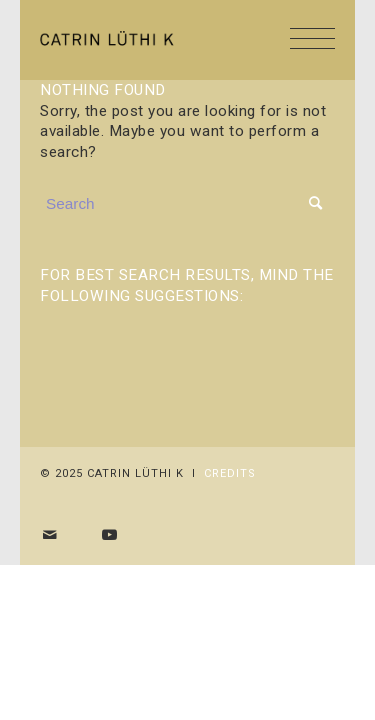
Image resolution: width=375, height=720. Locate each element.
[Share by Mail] (50, 535)
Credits (230, 473)
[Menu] (302, 40)
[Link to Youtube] (110, 535)
